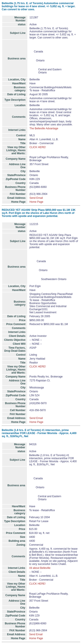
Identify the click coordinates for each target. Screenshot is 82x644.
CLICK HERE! (38, 147)
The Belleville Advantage (44, 128)
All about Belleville (40, 568)
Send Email (36, 198)
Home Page (36, 202)
